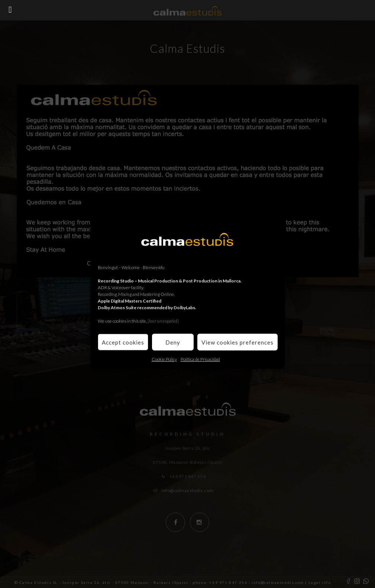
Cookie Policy (164, 359)
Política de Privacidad (200, 359)
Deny (173, 342)
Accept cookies (123, 342)
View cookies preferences (237, 342)
